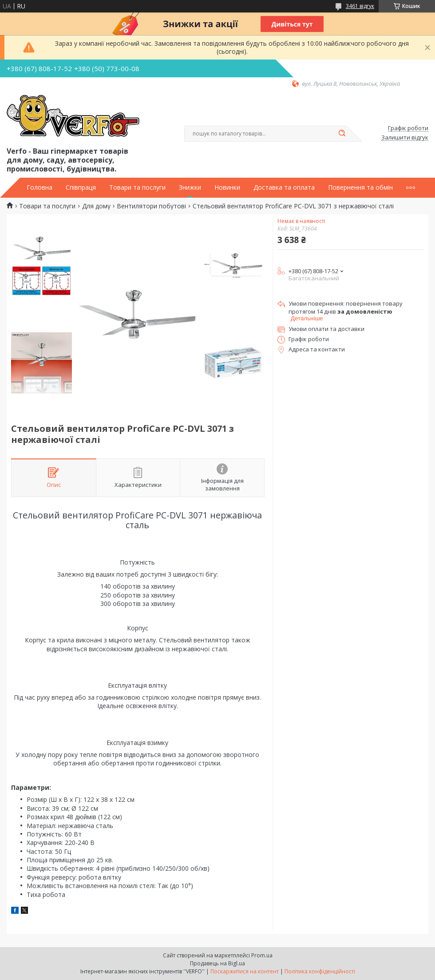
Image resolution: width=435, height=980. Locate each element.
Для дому (96, 206)
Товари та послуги (137, 187)
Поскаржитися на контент (245, 971)
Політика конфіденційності (320, 971)
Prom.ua (262, 955)
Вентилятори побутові (151, 206)
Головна (40, 187)
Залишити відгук (405, 138)
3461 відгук (360, 6)
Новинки (227, 187)
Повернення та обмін (360, 187)
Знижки (190, 187)
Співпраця (81, 187)
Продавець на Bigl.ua (217, 963)
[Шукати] (342, 134)
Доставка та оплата (284, 187)
